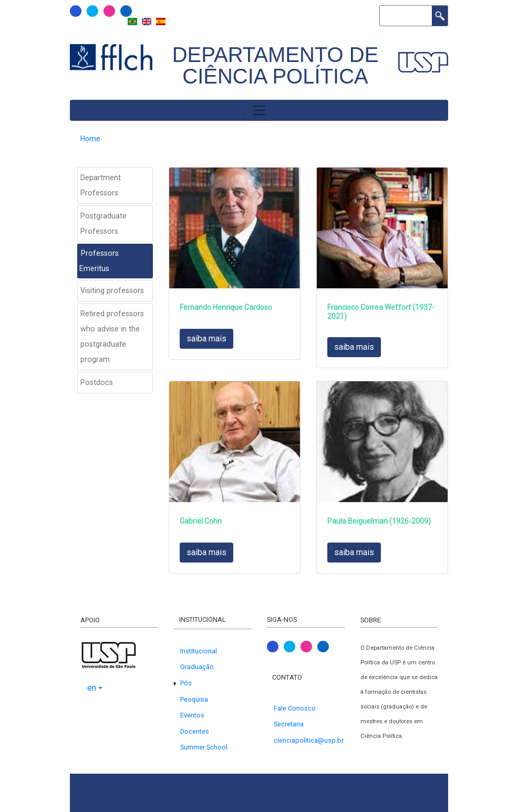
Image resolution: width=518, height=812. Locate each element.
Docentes (195, 731)
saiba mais (206, 339)
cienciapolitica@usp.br (309, 740)
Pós (186, 683)
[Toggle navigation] (259, 110)
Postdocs (97, 383)
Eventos (192, 715)
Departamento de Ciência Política (276, 65)
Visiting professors (112, 291)
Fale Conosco (295, 708)
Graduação (197, 667)
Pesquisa (194, 699)
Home (90, 139)
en (92, 688)
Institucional (199, 651)
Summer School (204, 747)
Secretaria (289, 724)
